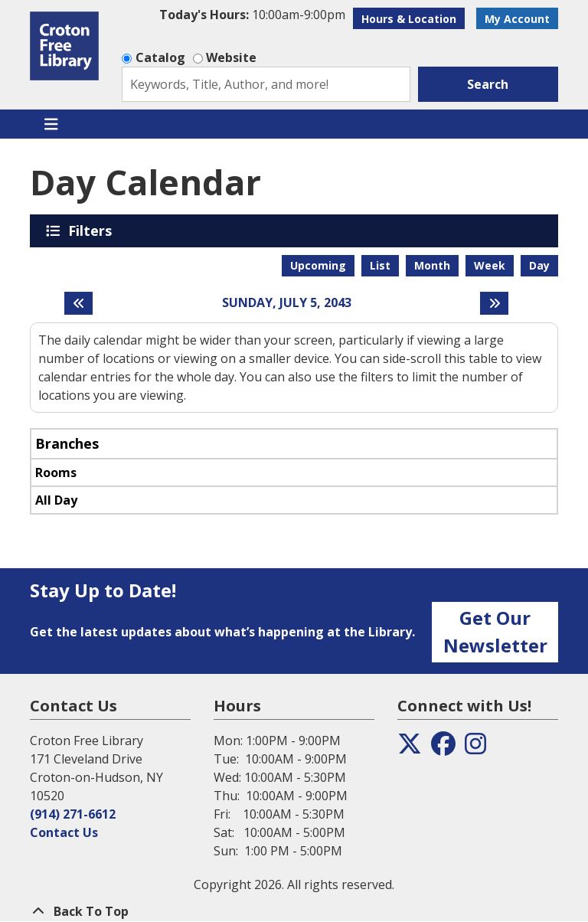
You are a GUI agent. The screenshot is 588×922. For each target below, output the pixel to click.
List (380, 265)
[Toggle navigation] (51, 124)
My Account (517, 19)
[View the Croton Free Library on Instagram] (475, 748)
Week (490, 265)
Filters (93, 230)
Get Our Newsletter (495, 631)
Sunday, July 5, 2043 (287, 303)
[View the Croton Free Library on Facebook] (443, 748)
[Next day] (494, 303)
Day (539, 265)
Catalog (160, 57)
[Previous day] (78, 303)
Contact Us (64, 832)
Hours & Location (409, 19)
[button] (252, 15)
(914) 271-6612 (73, 814)
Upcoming (318, 265)
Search (488, 84)
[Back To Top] (294, 911)
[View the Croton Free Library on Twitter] (410, 748)
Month (432, 265)
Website (231, 57)
